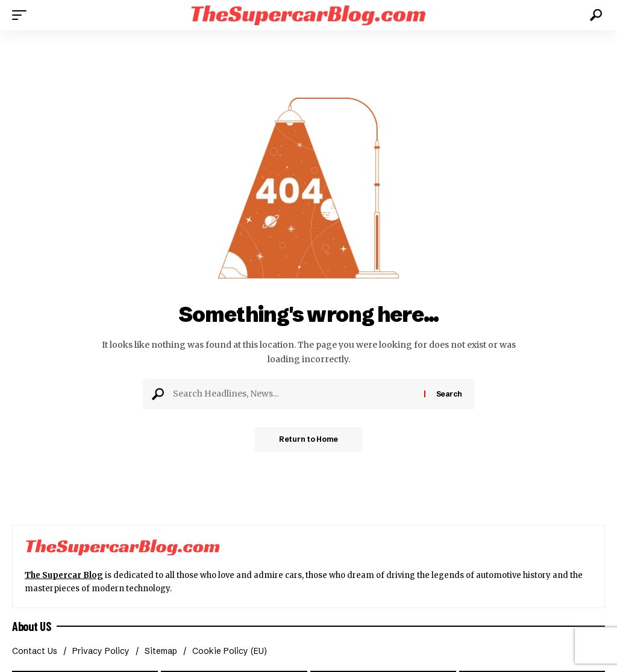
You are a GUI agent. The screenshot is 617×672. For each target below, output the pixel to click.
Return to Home (308, 439)
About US (31, 626)
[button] (22, 15)
